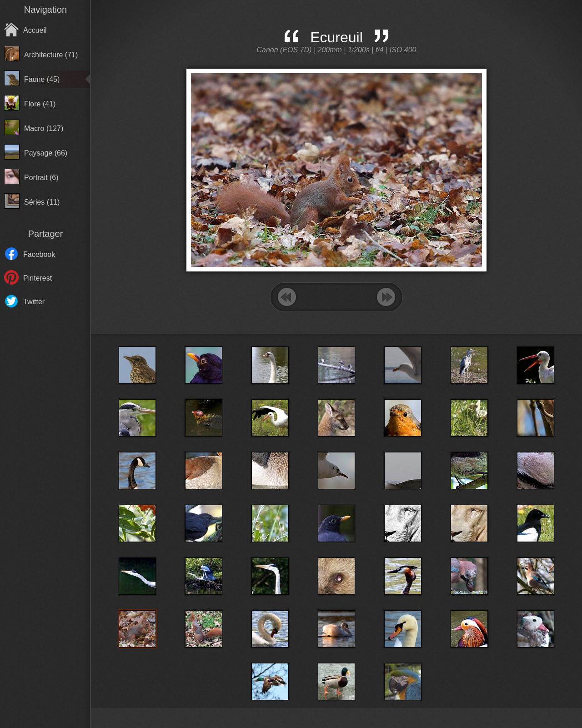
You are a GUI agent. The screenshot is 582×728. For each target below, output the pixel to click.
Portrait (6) (41, 178)
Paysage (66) (46, 153)
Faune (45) (42, 79)
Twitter (34, 302)
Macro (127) (44, 128)
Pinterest (38, 278)
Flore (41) (40, 104)
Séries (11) (42, 202)
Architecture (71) (51, 55)
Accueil (35, 30)
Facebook (39, 254)
